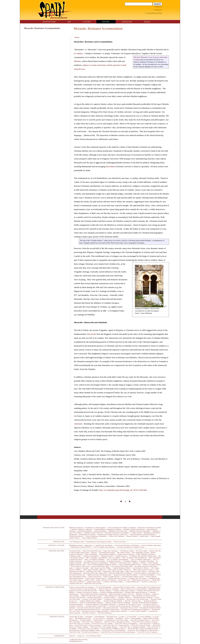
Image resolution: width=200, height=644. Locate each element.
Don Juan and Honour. (105, 613)
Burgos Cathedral (132, 536)
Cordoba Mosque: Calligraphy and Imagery (108, 529)
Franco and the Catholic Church (96, 578)
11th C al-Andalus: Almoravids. (141, 559)
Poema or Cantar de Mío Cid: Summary (82, 587)
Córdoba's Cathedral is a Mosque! (82, 529)
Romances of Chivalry (143, 594)
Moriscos (144, 563)
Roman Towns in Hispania (126, 554)
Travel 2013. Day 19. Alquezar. (147, 632)
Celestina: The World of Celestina (87, 592)
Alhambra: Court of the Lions (118, 531)
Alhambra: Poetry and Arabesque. (140, 531)
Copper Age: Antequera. (111, 551)
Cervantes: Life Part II (76, 606)
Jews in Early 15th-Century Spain (122, 566)
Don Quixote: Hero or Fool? (129, 608)
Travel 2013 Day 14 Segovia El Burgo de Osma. (143, 629)
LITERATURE (127, 22)
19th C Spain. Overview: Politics (143, 570)
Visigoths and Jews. (121, 556)
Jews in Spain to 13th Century (80, 566)
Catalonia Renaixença (132, 582)
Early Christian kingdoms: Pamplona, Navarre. (103, 565)
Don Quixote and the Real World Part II (87, 609)
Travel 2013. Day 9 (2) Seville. (141, 625)
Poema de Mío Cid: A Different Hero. (149, 587)
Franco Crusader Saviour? (112, 577)
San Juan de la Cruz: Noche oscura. (138, 599)
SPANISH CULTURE (56, 545)
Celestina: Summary (105, 591)
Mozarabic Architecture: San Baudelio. (117, 533)
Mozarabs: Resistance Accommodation (96, 563)
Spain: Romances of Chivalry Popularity (117, 596)
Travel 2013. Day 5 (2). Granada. (102, 623)
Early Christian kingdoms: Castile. (130, 565)
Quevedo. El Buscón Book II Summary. (118, 603)
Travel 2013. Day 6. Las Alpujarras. (126, 623)
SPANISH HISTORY (57, 551)
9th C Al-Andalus (114, 558)
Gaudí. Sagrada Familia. (89, 538)
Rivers (127, 618)
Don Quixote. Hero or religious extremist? (95, 611)
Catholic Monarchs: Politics (122, 568)
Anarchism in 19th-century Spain (113, 571)
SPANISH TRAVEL (57, 617)
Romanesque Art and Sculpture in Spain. (99, 542)
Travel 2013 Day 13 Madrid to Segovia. (113, 629)
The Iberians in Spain (127, 551)
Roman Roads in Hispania (107, 554)
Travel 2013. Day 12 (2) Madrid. (89, 629)
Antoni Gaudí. (144, 536)
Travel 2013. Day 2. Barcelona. (92, 622)
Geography (89, 617)
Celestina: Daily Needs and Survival (136, 592)
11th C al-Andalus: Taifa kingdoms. (117, 559)
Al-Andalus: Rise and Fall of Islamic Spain (143, 556)
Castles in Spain (137, 533)
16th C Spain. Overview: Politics (101, 568)
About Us (72, 636)
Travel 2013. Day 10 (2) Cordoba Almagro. (104, 627)
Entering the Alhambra (85, 531)
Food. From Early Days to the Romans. (127, 545)
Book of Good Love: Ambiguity (109, 589)
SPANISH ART (59, 542)
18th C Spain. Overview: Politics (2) (119, 570)
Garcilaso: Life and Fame (77, 597)
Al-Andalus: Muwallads (146, 561)
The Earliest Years (75, 551)
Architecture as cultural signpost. (96, 528)
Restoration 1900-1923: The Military (121, 573)
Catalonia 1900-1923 (76, 583)
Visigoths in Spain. (75, 556)
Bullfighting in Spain (76, 545)
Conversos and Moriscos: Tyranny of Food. (131, 547)
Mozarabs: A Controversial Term (120, 563)
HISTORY (106, 22)
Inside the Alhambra (100, 531)
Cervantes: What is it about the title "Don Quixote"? (125, 606)
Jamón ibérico (89, 545)
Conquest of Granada (82, 568)
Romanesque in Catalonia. (87, 534)
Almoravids (91, 334)
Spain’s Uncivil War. (95, 577)
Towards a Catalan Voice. (149, 582)
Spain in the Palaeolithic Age (92, 551)
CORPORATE (59, 636)
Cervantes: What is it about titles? (96, 606)
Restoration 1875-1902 (94, 571)
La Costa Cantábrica (145, 617)
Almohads (78, 424)
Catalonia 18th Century (94, 582)
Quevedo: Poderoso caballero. (113, 601)
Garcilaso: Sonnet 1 (110, 597)
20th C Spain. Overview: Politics (136, 571)
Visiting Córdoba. (86, 620)
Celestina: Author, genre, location (124, 591)
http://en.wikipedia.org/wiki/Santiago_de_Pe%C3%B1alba (123, 490)
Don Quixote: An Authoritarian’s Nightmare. (135, 609)
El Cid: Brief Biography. (104, 587)
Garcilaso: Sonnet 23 (125, 597)
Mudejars (136, 563)
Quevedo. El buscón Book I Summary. (91, 603)
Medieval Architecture (76, 528)
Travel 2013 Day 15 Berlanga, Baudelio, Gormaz (85, 630)
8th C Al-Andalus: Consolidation (96, 558)
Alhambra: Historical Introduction (134, 529)
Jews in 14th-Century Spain (100, 566)
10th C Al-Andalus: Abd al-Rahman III (134, 558)
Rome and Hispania (91, 554)
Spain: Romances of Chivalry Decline (144, 596)
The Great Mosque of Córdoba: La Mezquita (122, 528)
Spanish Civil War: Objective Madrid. (126, 575)
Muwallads (110, 166)
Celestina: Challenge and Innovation (111, 592)
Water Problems (136, 618)
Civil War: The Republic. (147, 575)
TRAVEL (147, 22)
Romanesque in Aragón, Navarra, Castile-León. (113, 534)
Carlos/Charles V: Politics (141, 568)
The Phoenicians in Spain (107, 553)
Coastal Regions (99, 617)
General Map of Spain (76, 617)
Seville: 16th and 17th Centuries (106, 580)
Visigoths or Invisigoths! (91, 556)
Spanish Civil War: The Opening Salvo (100, 575)
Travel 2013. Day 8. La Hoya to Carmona (88, 625)
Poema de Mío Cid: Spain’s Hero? (124, 587)
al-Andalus (78, 53)
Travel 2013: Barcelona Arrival (140, 620)
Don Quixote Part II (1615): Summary (89, 608)
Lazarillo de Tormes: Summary (143, 597)
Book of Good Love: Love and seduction (134, 589)
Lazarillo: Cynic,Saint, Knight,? (92, 599)
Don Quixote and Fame (111, 608)
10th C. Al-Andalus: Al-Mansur (94, 559)
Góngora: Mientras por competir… (91, 601)
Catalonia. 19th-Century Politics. (113, 582)
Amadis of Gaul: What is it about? (92, 596)
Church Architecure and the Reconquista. (143, 534)
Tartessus (94, 553)
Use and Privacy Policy (94, 636)
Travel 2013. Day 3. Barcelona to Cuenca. (117, 622)
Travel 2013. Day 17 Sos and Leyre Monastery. (84, 632)
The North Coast (112, 617)
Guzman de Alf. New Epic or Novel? (130, 604)
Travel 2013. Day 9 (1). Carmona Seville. (116, 625)
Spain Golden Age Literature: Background (94, 594)
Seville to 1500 (89, 580)
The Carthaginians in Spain (140, 553)
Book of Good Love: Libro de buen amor (84, 589)
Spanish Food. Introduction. (104, 545)
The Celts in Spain (141, 551)
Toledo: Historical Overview (140, 580)
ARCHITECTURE (49, 22)
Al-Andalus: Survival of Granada (94, 561)
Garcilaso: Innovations (94, 597)
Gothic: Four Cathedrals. (117, 536)
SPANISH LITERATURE (55, 587)
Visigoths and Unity (107, 556)
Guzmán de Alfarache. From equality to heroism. (101, 604)
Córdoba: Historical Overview (117, 578)
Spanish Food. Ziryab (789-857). (81, 547)
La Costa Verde (131, 617)
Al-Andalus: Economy (114, 561)
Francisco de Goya (120, 542)
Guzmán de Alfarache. (76, 604)
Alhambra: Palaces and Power (94, 533)
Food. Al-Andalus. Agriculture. (151, 545)
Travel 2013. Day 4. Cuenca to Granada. (145, 622)
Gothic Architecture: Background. (96, 536)
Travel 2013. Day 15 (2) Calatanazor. (114, 630)
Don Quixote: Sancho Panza (111, 609)
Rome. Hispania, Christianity (146, 554)
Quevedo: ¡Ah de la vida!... (133, 601)
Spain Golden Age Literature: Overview (121, 594)
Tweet (77, 37)
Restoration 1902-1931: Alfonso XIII (95, 573)
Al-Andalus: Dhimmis (130, 561)
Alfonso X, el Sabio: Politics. (152, 565)
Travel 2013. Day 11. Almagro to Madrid (132, 627)
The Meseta (119, 618)
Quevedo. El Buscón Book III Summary (145, 603)
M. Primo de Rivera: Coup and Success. (147, 573)
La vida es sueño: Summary (138, 611)
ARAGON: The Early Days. (93, 583)
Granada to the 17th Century (138, 578)
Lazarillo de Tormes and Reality (115, 599)
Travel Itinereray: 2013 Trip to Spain (117, 620)
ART (69, 22)
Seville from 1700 (124, 580)
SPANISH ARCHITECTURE (54, 528)
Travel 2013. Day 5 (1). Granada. (80, 623)
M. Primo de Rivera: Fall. (77, 575)
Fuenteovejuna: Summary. (119, 611)
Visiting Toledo (98, 620)
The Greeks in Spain (123, 553)
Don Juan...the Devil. (89, 613)
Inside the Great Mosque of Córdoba (149, 528)
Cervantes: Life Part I (150, 604)
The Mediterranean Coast (83, 618)
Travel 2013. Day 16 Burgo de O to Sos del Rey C (143, 630)
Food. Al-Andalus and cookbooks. (104, 547)
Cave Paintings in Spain (77, 542)
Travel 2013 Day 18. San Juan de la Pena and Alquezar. (118, 632)
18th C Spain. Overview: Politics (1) (94, 570)
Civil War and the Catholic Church (133, 577)
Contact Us (81, 636)
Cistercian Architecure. (77, 536)
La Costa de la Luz (99, 618)
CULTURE (87, 22)
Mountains (110, 618)
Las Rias (122, 617)
